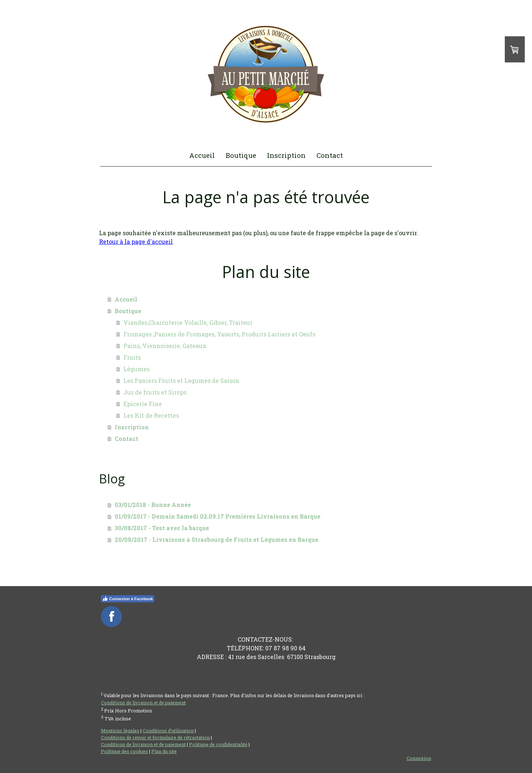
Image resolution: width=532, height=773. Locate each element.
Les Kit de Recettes (151, 415)
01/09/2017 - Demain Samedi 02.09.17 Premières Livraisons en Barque (218, 516)
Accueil (202, 155)
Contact (330, 155)
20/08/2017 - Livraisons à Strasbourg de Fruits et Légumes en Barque (216, 539)
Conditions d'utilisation (168, 731)
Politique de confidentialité (218, 744)
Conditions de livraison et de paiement (143, 703)
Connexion (419, 758)
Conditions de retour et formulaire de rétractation (155, 737)
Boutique (241, 155)
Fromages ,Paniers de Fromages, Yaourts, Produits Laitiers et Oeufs (219, 334)
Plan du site (164, 751)
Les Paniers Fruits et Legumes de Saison (181, 381)
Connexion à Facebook (128, 599)
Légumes (136, 369)
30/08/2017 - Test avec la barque (162, 528)
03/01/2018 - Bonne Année (153, 505)
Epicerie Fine (143, 404)
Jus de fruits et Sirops (155, 392)
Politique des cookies (124, 751)
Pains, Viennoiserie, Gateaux (165, 346)
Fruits (132, 357)
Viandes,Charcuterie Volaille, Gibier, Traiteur (188, 322)
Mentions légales (120, 731)
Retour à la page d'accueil (136, 242)
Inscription (286, 155)
